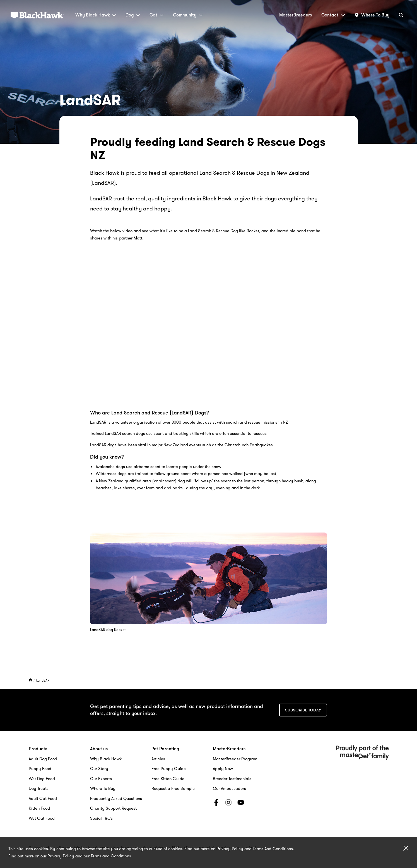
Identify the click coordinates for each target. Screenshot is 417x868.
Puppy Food (40, 769)
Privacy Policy (61, 856)
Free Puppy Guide (169, 769)
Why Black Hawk (96, 15)
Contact (333, 15)
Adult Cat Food (43, 799)
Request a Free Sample (173, 788)
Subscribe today (303, 710)
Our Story (99, 769)
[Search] (401, 15)
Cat (156, 15)
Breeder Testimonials (232, 779)
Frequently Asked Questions (116, 799)
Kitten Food (39, 808)
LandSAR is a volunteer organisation (123, 422)
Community (188, 15)
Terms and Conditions (111, 856)
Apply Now (223, 769)
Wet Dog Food (42, 779)
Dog (133, 15)
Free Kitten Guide (168, 779)
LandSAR (43, 680)
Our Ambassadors (229, 788)
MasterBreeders (296, 15)
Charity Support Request (113, 808)
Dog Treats (39, 788)
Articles (158, 759)
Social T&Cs (101, 818)
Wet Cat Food (42, 818)
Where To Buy (103, 788)
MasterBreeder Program (235, 759)
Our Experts (101, 779)
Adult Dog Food (43, 759)
